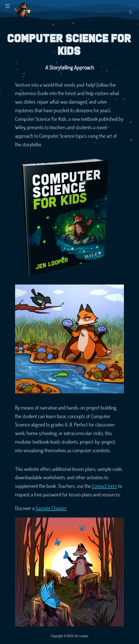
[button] (7, 6)
